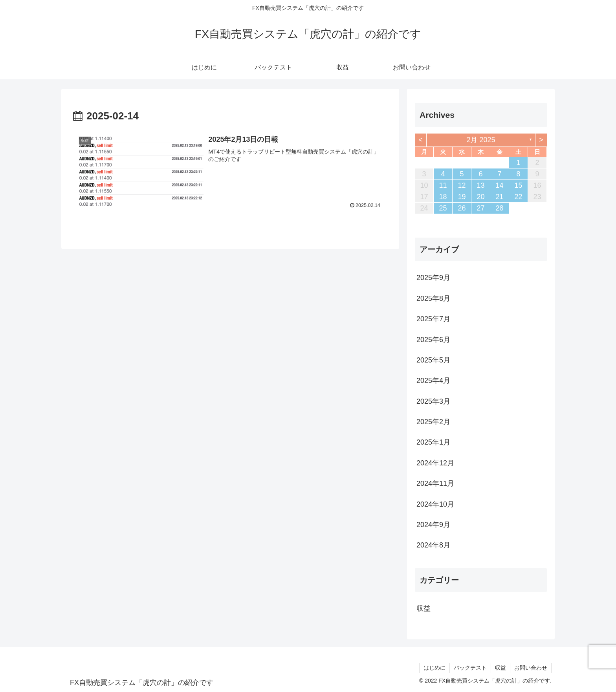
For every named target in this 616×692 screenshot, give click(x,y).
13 (480, 185)
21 (499, 197)
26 (462, 208)
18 (443, 197)
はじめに (434, 668)
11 (443, 185)
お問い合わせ (531, 668)
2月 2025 (481, 140)
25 (443, 208)
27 (480, 208)
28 (499, 208)
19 (462, 197)
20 (480, 197)
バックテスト (470, 668)
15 (518, 185)
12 (462, 185)
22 (518, 197)
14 (499, 185)
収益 (500, 668)
